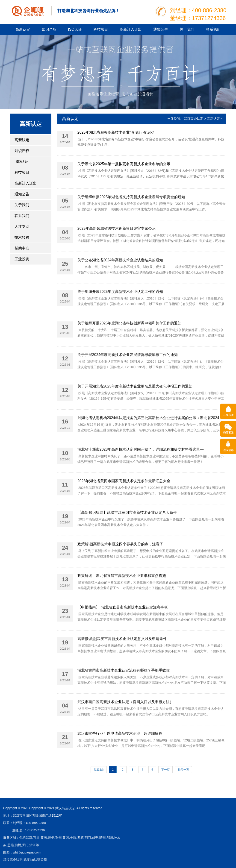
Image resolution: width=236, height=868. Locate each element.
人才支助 (22, 227)
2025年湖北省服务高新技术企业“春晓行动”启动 (116, 133)
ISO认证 (75, 29)
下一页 (165, 770)
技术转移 (22, 237)
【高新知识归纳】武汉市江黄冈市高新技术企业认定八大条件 (127, 535)
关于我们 (187, 29)
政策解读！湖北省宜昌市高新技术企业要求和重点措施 (122, 598)
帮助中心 (22, 248)
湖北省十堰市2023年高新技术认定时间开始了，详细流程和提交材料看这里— (141, 471)
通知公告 (161, 29)
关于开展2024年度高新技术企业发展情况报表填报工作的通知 (128, 377)
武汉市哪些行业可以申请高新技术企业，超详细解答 (120, 755)
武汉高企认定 (194, 119)
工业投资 (22, 259)
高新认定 (23, 29)
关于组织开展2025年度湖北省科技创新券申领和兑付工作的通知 (130, 345)
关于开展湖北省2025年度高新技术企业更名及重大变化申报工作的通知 (135, 408)
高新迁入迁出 (131, 29)
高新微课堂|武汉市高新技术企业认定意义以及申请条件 (122, 661)
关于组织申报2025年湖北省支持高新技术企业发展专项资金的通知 (131, 219)
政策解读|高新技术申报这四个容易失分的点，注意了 (120, 566)
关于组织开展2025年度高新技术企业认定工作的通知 (120, 314)
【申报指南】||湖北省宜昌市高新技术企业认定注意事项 (123, 629)
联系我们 (213, 29)
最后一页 (183, 770)
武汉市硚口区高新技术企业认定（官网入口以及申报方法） (125, 724)
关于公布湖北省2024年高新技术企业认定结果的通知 (120, 282)
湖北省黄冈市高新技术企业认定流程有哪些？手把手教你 (124, 692)
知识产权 (49, 29)
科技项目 (101, 29)
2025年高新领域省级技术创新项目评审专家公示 (117, 251)
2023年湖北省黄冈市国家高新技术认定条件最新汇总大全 (124, 503)
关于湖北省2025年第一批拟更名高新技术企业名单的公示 (124, 165)
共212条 (99, 770)
